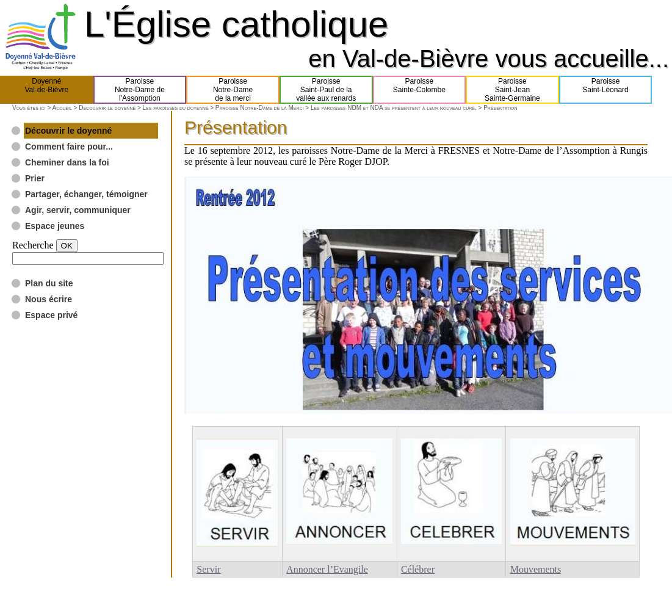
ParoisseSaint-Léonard (605, 90)
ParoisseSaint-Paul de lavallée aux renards (326, 90)
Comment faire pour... (69, 147)
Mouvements (536, 569)
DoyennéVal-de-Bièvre (46, 90)
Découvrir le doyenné (107, 108)
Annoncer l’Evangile (327, 569)
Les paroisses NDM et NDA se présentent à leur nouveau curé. (394, 108)
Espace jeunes (55, 226)
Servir (208, 569)
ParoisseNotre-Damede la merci (233, 90)
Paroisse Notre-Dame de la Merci (260, 108)
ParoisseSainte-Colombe (419, 90)
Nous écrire (49, 299)
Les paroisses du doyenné (176, 108)
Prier (35, 178)
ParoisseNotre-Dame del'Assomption (140, 90)
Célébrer (418, 569)
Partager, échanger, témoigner (86, 194)
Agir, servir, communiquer (78, 210)
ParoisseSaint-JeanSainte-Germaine (512, 90)
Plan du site (49, 283)
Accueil (62, 108)
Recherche (33, 245)
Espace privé (51, 315)
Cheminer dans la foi (67, 162)
